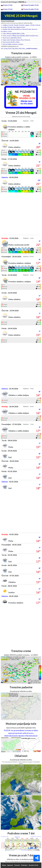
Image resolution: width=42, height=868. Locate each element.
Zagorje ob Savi (21, 27)
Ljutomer (15, 44)
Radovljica (23, 36)
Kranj (4, 36)
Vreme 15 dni (8, 5)
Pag (13, 48)
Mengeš (10, 27)
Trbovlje (16, 25)
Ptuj (9, 29)
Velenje (9, 33)
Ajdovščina (14, 38)
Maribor (5, 29)
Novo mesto (6, 42)
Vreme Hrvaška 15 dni (31, 5)
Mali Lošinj (22, 48)
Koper (4, 40)
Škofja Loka (16, 36)
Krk (2, 48)
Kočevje (38, 25)
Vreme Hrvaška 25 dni (31, 9)
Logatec (27, 25)
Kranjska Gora (34, 36)
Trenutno (17, 865)
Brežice (13, 42)
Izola (8, 40)
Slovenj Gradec (27, 29)
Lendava (21, 44)
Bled (28, 36)
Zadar (16, 48)
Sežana (18, 40)
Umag (5, 48)
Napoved (10, 865)
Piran (22, 40)
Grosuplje (4, 27)
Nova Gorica (6, 38)
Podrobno (24, 865)
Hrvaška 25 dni (34, 865)
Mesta (4, 865)
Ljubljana (5, 25)
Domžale (22, 25)
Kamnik (11, 25)
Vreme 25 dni (8, 9)
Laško (23, 33)
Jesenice (9, 36)
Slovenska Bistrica (16, 29)
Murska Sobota (7, 44)
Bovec (20, 38)
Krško (18, 42)
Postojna (13, 40)
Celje (4, 33)
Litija (14, 27)
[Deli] (37, 858)
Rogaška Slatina (16, 33)
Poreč (10, 48)
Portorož (27, 40)
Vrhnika (33, 25)
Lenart (10, 31)
